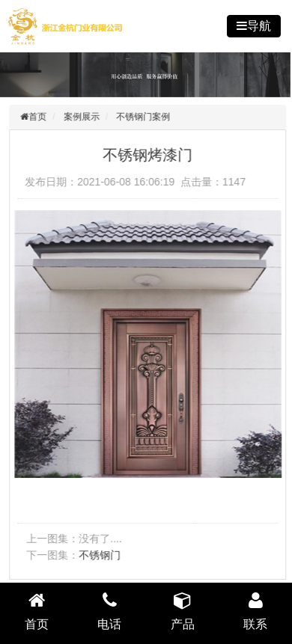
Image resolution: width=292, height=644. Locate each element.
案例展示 (83, 117)
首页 (39, 117)
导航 (259, 26)
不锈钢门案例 (145, 117)
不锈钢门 (101, 555)
